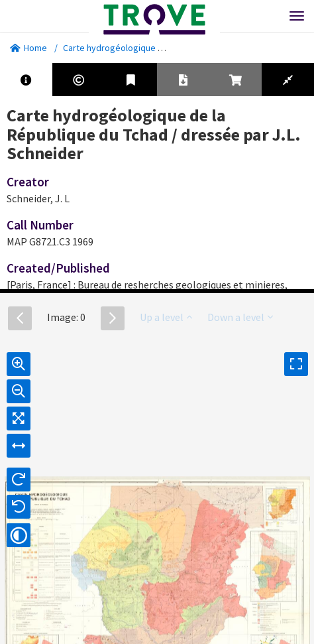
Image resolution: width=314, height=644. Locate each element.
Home (28, 48)
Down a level (240, 317)
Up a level (166, 317)
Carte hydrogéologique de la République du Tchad (162, 48)
